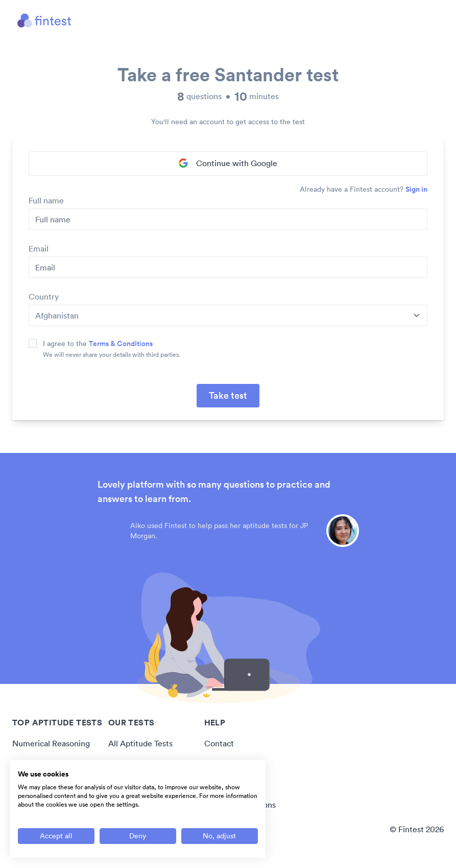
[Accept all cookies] (56, 836)
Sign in (416, 189)
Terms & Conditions (121, 344)
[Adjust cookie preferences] (220, 836)
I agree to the (98, 344)
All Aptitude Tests (140, 743)
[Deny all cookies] (138, 836)
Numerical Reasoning (51, 743)
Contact (219, 743)
